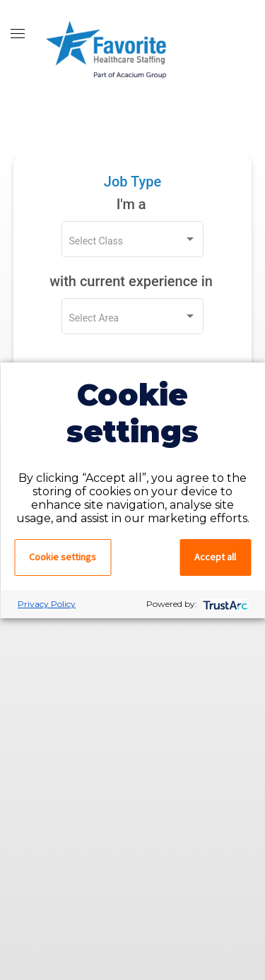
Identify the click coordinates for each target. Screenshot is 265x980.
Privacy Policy (47, 604)
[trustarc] (224, 604)
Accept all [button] (215, 557)
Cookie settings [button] (63, 557)
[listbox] (133, 242)
